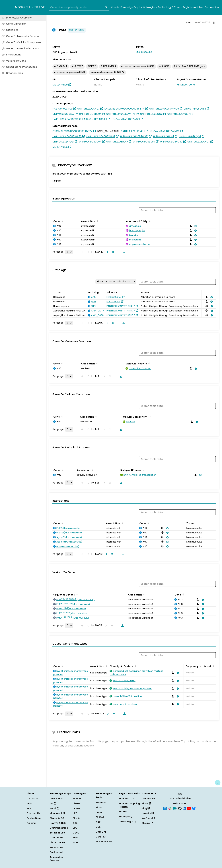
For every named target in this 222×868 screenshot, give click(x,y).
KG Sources (56, 847)
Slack (146, 803)
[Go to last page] (113, 252)
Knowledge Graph (131, 7)
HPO (75, 813)
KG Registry (125, 817)
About (115, 7)
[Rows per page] (69, 252)
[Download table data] (123, 252)
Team (30, 803)
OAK (98, 822)
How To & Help (58, 823)
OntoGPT (101, 832)
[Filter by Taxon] (116, 282)
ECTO (76, 842)
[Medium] (175, 808)
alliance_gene (186, 85)
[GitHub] (180, 808)
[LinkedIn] (184, 808)
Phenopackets (104, 842)
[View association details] (195, 226)
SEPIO (76, 838)
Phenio (77, 818)
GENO (76, 833)
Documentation (59, 828)
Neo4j (54, 808)
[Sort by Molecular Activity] (149, 363)
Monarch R (57, 813)
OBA (75, 823)
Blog (146, 808)
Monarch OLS (126, 799)
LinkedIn (148, 813)
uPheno (77, 808)
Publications (34, 818)
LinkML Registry (127, 821)
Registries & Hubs (193, 7)
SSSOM (100, 817)
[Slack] (170, 808)
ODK (98, 827)
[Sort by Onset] (213, 666)
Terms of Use (57, 833)
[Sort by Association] (97, 221)
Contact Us (33, 813)
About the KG (58, 842)
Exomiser (101, 803)
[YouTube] (189, 808)
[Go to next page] (107, 252)
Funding (31, 823)
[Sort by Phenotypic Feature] (135, 666)
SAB (29, 808)
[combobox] (79, 7)
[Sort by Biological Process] (143, 470)
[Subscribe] (165, 808)
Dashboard (56, 852)
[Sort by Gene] (62, 221)
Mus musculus (144, 52)
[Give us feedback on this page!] (218, 783)
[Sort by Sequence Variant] (76, 594)
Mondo (77, 799)
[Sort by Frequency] (200, 666)
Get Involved (149, 799)
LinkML (99, 812)
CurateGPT (102, 837)
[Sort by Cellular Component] (149, 417)
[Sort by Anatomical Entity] (149, 221)
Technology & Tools (170, 7)
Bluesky (147, 823)
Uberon (77, 803)
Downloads (56, 799)
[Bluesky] (194, 808)
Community (212, 7)
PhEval (99, 807)
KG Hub (123, 812)
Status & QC (57, 818)
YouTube (148, 818)
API (53, 803)
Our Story (32, 799)
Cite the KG (56, 838)
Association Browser (57, 859)
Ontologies (150, 7)
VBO (75, 828)
